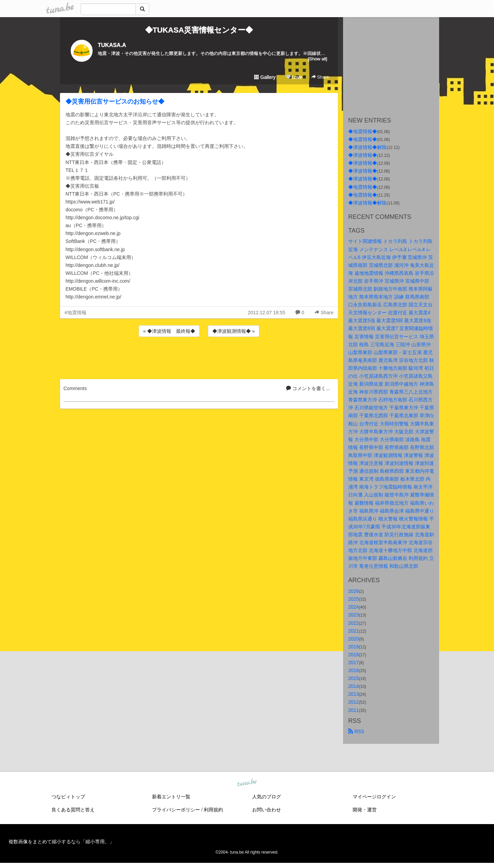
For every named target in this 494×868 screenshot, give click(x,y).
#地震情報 (75, 313)
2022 (354, 623)
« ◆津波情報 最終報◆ (169, 331)
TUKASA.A (112, 45)
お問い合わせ (267, 810)
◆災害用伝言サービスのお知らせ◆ (115, 102)
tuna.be (247, 783)
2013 (354, 694)
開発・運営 (365, 810)
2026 (354, 591)
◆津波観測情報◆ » (234, 331)
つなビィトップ (68, 797)
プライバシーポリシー (176, 810)
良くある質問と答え (73, 810)
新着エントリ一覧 (171, 797)
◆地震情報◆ (363, 131)
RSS (356, 731)
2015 (354, 678)
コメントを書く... (308, 388)
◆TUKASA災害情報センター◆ (199, 30)
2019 (354, 647)
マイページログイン (374, 797)
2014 (354, 686)
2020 (354, 639)
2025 (354, 599)
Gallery (265, 77)
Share (320, 77)
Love (294, 77)
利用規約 (213, 810)
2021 (354, 631)
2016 (354, 670)
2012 (354, 702)
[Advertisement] (199, 357)
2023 (354, 615)
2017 (354, 662)
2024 (354, 607)
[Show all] (318, 59)
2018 (354, 655)
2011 (354, 710)
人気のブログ (267, 797)
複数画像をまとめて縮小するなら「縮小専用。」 (61, 842)
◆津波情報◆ (363, 155)
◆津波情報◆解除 (367, 147)
